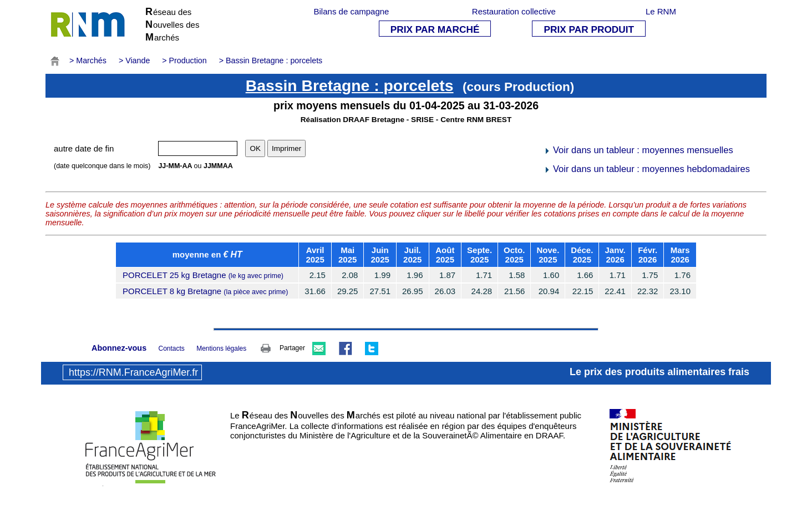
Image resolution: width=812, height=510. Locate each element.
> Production (184, 60)
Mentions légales (221, 349)
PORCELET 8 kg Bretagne (205, 291)
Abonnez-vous (119, 348)
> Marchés (88, 60)
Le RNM (661, 11)
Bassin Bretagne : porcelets (350, 85)
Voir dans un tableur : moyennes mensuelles (638, 150)
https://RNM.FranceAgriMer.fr (133, 372)
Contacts (171, 349)
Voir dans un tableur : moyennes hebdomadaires (647, 169)
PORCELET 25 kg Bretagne (203, 275)
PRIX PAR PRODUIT (589, 29)
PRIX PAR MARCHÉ (435, 29)
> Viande (134, 60)
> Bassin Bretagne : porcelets (271, 60)
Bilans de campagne (352, 11)
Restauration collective (514, 11)
